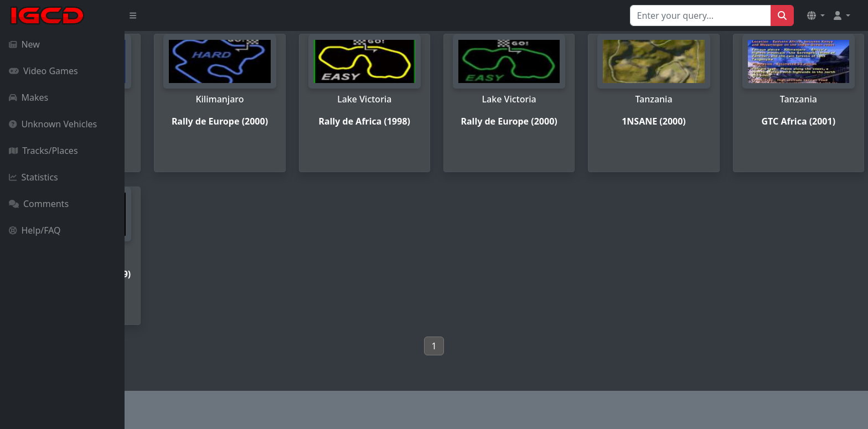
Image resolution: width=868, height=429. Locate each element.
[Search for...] (701, 15)
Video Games (43, 71)
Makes (29, 97)
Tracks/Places (43, 151)
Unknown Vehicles (53, 124)
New (24, 44)
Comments (39, 204)
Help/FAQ (35, 230)
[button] (816, 15)
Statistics (33, 177)
